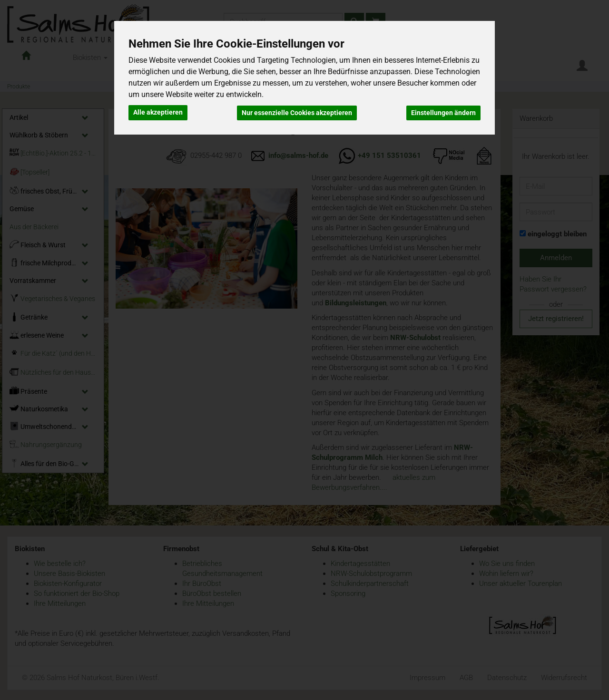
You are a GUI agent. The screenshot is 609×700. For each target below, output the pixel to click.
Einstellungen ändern (443, 112)
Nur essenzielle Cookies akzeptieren (297, 112)
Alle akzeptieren (158, 112)
